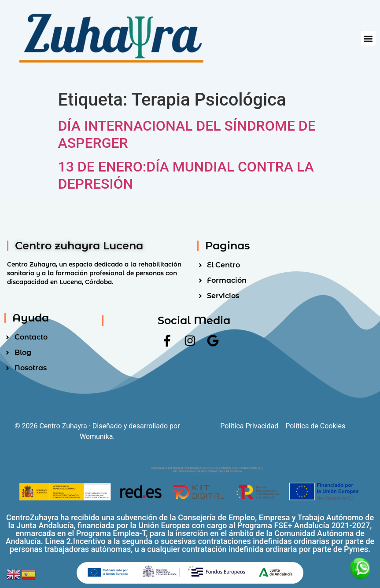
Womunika (96, 436)
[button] (368, 38)
